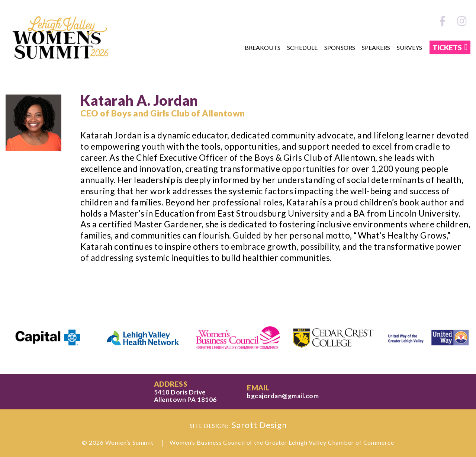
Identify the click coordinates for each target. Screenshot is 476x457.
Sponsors (340, 47)
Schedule (302, 47)
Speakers (376, 47)
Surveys (409, 47)
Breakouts (263, 47)
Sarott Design (259, 425)
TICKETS (447, 47)
